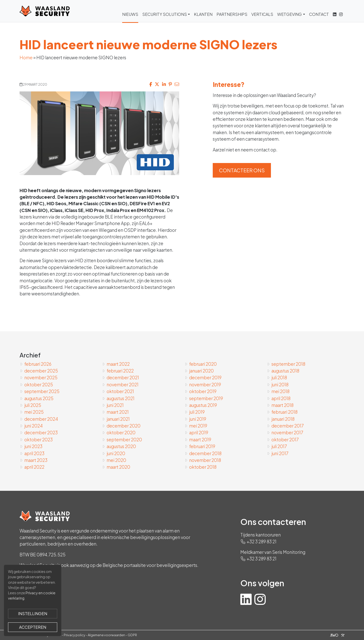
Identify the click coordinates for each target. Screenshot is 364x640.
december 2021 (123, 378)
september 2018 (288, 364)
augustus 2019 (203, 405)
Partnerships (232, 14)
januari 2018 (283, 419)
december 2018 (205, 453)
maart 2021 (118, 412)
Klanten (203, 14)
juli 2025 (33, 405)
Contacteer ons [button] (242, 170)
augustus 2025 (39, 398)
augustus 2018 (285, 371)
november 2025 (41, 378)
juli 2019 (197, 412)
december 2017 (288, 426)
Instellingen (33, 614)
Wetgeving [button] (289, 14)
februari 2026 (38, 364)
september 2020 (124, 440)
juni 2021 (115, 405)
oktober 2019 (203, 391)
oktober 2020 (121, 433)
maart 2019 (200, 440)
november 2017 (287, 433)
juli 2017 (279, 446)
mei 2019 (198, 426)
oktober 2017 (285, 440)
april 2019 (199, 433)
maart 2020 (118, 467)
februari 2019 (202, 446)
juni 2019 (198, 419)
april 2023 (34, 453)
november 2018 (205, 460)
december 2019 (205, 378)
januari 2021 (118, 419)
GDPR (132, 635)
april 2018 (281, 398)
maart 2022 (118, 364)
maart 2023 (36, 460)
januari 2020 (201, 371)
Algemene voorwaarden (106, 635)
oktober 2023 (39, 440)
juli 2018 (279, 378)
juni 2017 (280, 453)
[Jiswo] (336, 635)
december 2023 (41, 433)
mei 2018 (280, 391)
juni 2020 (116, 453)
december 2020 (124, 426)
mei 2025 (34, 412)
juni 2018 (280, 385)
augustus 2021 (121, 398)
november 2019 (205, 385)
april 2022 (34, 467)
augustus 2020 (121, 446)
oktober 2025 (39, 385)
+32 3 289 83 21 (262, 542)
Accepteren (33, 627)
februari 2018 (284, 412)
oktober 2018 (203, 467)
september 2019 (206, 398)
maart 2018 (282, 405)
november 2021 (123, 385)
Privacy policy (75, 635)
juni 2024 (33, 426)
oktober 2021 (120, 391)
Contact (319, 14)
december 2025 (41, 371)
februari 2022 (120, 371)
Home (26, 58)
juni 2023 (33, 446)
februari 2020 (203, 364)
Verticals (262, 14)
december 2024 (41, 419)
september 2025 (42, 391)
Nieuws (130, 14)
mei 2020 (116, 460)
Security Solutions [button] (165, 14)
